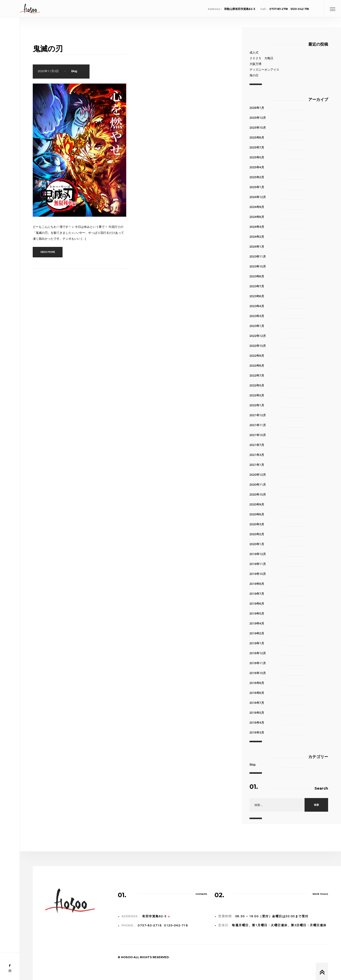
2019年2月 (257, 634)
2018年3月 (257, 733)
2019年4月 (257, 624)
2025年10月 (258, 128)
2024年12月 (258, 197)
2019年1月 (257, 643)
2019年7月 (257, 594)
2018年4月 (257, 723)
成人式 (254, 53)
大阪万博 (255, 64)
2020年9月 (257, 505)
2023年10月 (258, 267)
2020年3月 (257, 524)
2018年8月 (257, 693)
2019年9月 (257, 584)
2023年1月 (257, 326)
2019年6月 (257, 604)
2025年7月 (257, 148)
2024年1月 (257, 247)
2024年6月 (257, 217)
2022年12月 (258, 336)
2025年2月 (257, 177)
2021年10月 (258, 435)
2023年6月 (257, 296)
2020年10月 (258, 495)
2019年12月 (258, 554)
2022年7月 (257, 376)
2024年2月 (257, 237)
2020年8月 (257, 515)
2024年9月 (257, 207)
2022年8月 (257, 366)
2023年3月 (257, 316)
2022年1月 (257, 405)
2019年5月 (257, 614)
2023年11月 (258, 257)
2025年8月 (257, 138)
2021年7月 (257, 445)
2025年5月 (257, 158)
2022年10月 (258, 346)
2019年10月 (258, 574)
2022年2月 (257, 396)
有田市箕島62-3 (154, 916)
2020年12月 (258, 475)
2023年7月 (257, 286)
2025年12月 (258, 118)
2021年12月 (258, 415)
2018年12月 (258, 653)
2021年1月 (257, 465)
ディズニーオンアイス (264, 70)
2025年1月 (257, 187)
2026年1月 (257, 108)
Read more (48, 252)
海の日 (254, 75)
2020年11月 (258, 485)
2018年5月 (257, 713)
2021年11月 (258, 425)
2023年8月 (257, 277)
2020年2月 (257, 534)
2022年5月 (257, 386)
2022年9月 (257, 356)
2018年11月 (258, 663)
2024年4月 (257, 227)
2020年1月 (257, 544)
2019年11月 (258, 564)
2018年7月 (257, 703)
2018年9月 (257, 683)
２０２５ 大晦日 (261, 58)
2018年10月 (258, 673)
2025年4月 (257, 167)
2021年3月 (257, 455)
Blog (74, 71)
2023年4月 (257, 306)
